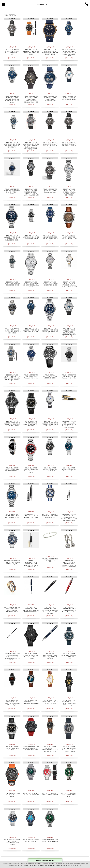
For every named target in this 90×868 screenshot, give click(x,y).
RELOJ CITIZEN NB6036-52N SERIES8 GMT (31, 841)
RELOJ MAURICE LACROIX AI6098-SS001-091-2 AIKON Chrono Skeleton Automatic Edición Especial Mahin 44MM (31, 146)
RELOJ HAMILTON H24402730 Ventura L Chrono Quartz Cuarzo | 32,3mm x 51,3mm (69, 703)
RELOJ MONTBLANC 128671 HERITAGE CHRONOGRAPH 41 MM (69, 237)
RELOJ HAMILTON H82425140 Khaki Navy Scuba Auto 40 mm (69, 469)
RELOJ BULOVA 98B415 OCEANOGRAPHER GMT (69, 795)
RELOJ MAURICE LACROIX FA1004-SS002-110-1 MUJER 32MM (50, 284)
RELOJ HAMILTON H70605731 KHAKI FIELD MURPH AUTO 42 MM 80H (31, 424)
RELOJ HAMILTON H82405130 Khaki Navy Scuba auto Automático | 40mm (31, 470)
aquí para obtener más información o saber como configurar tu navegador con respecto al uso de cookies (49, 865)
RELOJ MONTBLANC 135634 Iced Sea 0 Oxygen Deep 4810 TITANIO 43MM (12, 191)
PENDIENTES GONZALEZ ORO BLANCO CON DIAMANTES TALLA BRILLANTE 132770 (69, 564)
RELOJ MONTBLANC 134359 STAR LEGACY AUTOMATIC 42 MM (69, 144)
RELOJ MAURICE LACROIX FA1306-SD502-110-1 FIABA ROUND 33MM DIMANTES (69, 192)
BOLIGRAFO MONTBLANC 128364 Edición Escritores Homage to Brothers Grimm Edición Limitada (50, 610)
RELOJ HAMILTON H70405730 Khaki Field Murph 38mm (12, 748)
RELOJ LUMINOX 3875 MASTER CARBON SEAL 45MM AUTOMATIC (31, 748)
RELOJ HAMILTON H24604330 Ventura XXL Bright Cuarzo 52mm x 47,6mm (31, 656)
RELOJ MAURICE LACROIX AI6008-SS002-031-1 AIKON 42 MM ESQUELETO (12, 145)
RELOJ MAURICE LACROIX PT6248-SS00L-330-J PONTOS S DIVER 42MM (31, 52)
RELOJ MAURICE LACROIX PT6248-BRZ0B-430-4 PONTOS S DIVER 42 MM (50, 52)
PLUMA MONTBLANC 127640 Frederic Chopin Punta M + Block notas (31, 516)
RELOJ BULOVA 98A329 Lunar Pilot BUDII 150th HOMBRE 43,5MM (12, 562)
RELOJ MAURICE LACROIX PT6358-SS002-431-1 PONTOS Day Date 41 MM (50, 331)
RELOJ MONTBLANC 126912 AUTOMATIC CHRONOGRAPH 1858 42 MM (50, 238)
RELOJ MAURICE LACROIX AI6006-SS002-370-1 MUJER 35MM (12, 284)
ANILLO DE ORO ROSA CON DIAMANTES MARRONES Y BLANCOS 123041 (12, 610)
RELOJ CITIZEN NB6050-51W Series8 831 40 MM (31, 794)
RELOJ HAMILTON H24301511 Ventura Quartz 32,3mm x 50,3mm (50, 702)
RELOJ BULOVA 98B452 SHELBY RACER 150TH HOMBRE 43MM (50, 516)
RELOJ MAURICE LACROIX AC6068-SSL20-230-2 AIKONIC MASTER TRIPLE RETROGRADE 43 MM (31, 192)
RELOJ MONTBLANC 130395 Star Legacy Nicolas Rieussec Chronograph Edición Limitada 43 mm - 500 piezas (31, 100)
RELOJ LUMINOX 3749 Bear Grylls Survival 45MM (12, 795)
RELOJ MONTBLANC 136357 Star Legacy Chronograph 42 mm (50, 191)
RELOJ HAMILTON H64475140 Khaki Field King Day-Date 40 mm (12, 516)
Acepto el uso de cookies (45, 860)
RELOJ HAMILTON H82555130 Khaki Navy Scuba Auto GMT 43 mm (50, 469)
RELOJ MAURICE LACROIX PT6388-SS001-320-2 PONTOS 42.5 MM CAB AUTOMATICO (12, 424)
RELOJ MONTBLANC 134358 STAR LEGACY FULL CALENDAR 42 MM (12, 52)
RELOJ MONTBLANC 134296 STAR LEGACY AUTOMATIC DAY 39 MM (50, 145)
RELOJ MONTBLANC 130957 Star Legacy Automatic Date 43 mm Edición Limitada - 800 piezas (12, 99)
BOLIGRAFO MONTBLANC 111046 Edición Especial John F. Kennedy (50, 656)
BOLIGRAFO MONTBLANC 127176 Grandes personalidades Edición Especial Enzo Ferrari (69, 610)
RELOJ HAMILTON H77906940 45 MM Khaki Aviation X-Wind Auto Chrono (69, 656)
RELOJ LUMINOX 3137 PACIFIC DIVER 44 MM (50, 841)
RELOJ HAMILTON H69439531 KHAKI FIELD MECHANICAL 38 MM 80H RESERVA (50, 749)
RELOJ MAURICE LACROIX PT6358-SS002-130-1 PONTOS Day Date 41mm (31, 284)
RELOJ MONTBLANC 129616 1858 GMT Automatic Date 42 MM (31, 376)
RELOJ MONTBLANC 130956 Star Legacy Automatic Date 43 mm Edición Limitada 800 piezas (69, 53)
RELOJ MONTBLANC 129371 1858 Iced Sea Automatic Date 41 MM (69, 376)
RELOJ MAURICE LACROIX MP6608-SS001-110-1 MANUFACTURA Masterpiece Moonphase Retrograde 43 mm (69, 332)
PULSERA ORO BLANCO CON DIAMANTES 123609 (50, 560)
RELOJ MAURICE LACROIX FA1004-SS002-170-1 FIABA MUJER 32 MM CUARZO (50, 424)
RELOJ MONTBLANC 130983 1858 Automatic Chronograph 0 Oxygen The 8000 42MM (12, 331)
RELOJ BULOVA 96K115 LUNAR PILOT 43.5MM (50, 794)
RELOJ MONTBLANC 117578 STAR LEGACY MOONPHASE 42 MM (69, 98)
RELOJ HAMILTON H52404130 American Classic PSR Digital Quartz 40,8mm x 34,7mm (12, 703)
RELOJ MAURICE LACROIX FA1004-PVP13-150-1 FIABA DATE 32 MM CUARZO (69, 284)
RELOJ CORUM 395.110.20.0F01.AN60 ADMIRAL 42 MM (50, 376)
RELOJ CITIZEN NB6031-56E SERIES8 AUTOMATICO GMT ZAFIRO (12, 842)
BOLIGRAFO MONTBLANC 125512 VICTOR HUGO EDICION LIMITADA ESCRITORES (31, 610)
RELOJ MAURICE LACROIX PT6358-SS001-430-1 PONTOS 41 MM (31, 330)
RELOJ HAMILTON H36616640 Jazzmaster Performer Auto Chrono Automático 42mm (69, 749)
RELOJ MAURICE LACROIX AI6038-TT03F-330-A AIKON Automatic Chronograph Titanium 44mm (12, 378)
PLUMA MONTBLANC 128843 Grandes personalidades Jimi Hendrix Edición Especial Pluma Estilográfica (69, 517)
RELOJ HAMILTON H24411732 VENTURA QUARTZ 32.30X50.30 (12, 469)
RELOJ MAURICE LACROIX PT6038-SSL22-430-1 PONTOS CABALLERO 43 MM (12, 238)
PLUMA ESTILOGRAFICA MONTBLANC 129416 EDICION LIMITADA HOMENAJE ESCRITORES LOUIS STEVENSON (31, 565)
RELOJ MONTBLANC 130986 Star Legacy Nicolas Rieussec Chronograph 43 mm (50, 98)
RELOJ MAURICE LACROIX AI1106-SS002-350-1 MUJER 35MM (31, 237)
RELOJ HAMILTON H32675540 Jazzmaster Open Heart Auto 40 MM (31, 702)
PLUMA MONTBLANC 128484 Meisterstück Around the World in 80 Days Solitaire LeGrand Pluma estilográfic (69, 424)
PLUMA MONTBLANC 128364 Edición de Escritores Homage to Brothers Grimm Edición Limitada (12, 657)
